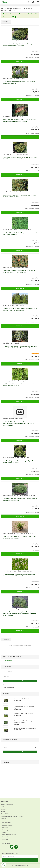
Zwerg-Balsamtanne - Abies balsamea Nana (15, 41)
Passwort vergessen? (8, 687)
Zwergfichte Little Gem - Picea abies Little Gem (16, 154)
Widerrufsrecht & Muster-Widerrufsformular (12, 816)
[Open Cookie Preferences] (4, 865)
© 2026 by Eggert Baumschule (20, 866)
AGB (2, 807)
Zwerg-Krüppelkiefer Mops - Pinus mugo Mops (15, 381)
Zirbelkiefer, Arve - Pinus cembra (11, 343)
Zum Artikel (20, 61)
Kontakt (3, 811)
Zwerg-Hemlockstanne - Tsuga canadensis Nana (16, 609)
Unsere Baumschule (7, 825)
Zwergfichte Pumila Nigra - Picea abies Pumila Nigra (17, 230)
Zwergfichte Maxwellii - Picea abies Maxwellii (15, 192)
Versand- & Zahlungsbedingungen (10, 814)
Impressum (4, 809)
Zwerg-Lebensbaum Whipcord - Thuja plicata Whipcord (18, 533)
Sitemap (3, 818)
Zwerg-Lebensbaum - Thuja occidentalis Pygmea (16, 458)
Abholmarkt (5, 828)
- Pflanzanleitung (8, 661)
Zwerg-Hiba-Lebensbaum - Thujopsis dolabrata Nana (17, 571)
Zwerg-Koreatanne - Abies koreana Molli (14, 79)
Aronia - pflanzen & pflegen (9, 835)
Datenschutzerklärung (7, 804)
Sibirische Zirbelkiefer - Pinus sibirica (13, 419)
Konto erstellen (7, 685)
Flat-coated (5, 839)
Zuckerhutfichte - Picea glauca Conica (13, 305)
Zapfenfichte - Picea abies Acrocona (13, 116)
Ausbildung (5, 830)
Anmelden (20, 681)
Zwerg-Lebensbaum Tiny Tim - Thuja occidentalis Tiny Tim (19, 496)
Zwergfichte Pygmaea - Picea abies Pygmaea (15, 267)
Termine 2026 (6, 837)
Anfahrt (4, 832)
